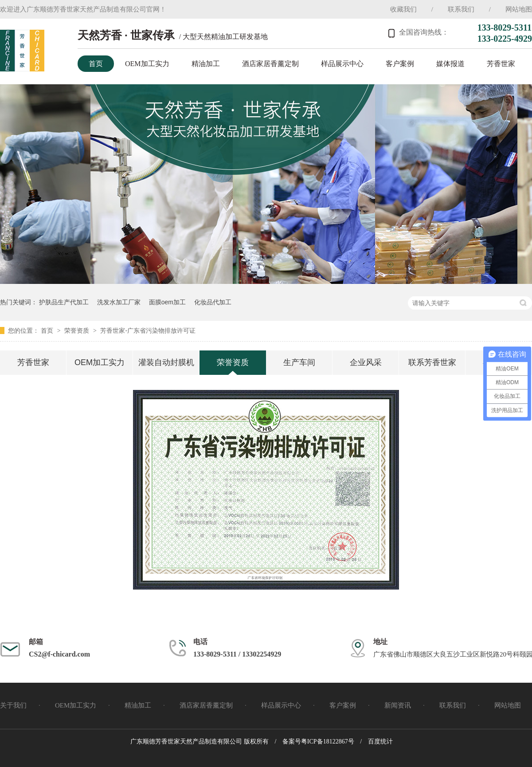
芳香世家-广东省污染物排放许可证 (148, 330)
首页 (96, 64)
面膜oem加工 (167, 302)
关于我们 (13, 705)
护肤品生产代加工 (64, 302)
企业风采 (366, 362)
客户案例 (400, 64)
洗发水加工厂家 (119, 302)
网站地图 (519, 9)
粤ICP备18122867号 (328, 741)
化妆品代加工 (213, 302)
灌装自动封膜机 (166, 362)
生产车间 (299, 362)
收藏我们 (403, 9)
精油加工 (206, 64)
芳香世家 (501, 64)
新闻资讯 (398, 705)
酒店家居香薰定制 (270, 64)
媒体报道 (450, 64)
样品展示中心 (342, 64)
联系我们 (461, 9)
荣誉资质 (78, 330)
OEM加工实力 (147, 64)
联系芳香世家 (432, 362)
